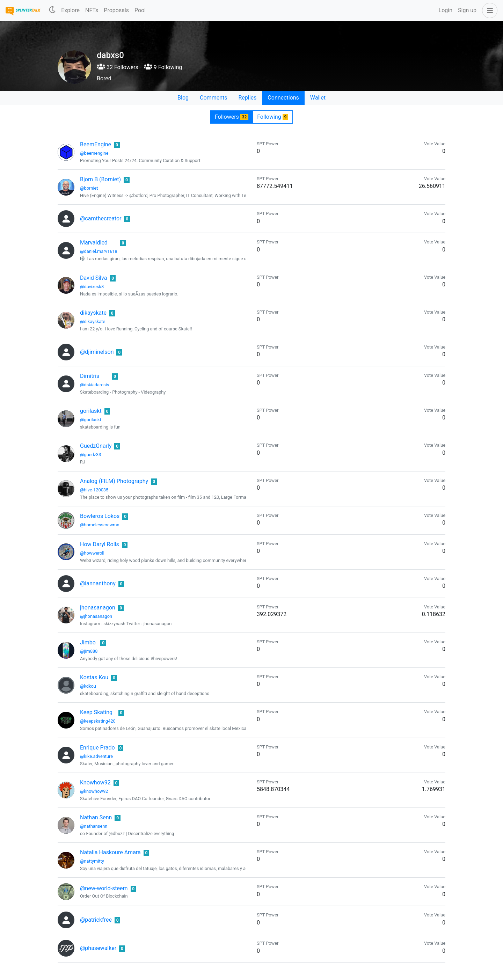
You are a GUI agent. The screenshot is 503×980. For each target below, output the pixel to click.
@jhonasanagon (96, 616)
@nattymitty (92, 861)
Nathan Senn (96, 817)
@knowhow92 (94, 791)
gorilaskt (91, 411)
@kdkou (88, 686)
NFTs (92, 10)
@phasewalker (98, 948)
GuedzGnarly (96, 446)
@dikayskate (93, 321)
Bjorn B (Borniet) (100, 179)
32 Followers (118, 67)
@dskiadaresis (94, 385)
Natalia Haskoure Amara (110, 852)
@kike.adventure (96, 756)
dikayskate (93, 313)
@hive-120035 (94, 490)
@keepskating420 (98, 721)
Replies (247, 98)
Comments (213, 98)
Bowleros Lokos (100, 516)
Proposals (116, 10)
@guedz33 (90, 455)
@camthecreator (101, 218)
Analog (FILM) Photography (114, 481)
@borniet (89, 188)
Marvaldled (94, 243)
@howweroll (92, 553)
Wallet (318, 98)
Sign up (467, 10)
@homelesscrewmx (100, 525)
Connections (283, 98)
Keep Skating (96, 712)
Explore (70, 10)
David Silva (93, 278)
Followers (232, 117)
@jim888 (89, 651)
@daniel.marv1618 (99, 251)
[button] (488, 10)
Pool (140, 10)
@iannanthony (98, 583)
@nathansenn (94, 826)
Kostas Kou (94, 677)
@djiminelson (97, 352)
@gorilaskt (91, 420)
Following (273, 117)
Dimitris (90, 376)
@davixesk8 (92, 287)
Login (446, 10)
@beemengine (94, 153)
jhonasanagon (98, 608)
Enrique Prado (97, 748)
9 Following (163, 67)
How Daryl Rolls (100, 544)
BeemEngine (96, 144)
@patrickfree (96, 920)
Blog (183, 98)
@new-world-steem (104, 888)
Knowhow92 (95, 782)
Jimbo (88, 642)
